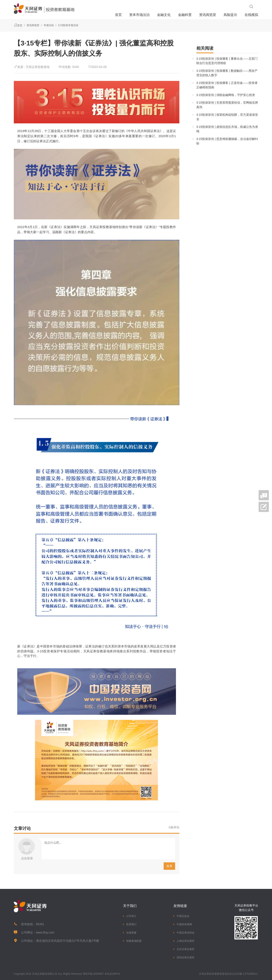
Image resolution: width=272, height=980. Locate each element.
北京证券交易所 (186, 949)
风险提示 (230, 15)
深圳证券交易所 (186, 957)
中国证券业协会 (186, 933)
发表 (169, 866)
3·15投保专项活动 (68, 25)
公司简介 (131, 916)
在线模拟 (251, 15)
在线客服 (131, 933)
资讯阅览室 (208, 15)
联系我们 (131, 924)
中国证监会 (183, 916)
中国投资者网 (184, 924)
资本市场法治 (139, 15)
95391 (40, 924)
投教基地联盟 (134, 941)
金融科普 (185, 15)
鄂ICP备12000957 (93, 974)
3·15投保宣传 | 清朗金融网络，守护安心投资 (226, 95)
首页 (118, 15)
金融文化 (164, 15)
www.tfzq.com (45, 932)
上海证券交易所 (186, 941)
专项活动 (49, 25)
